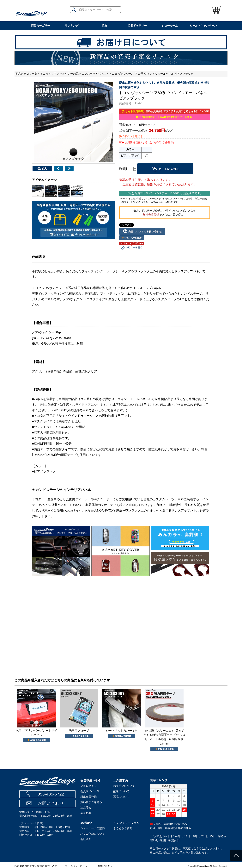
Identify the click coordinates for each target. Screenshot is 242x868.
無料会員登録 (151, 215)
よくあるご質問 (123, 828)
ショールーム (170, 26)
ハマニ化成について (93, 834)
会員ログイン (88, 786)
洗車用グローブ (79, 731)
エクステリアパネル (94, 74)
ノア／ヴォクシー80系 (65, 74)
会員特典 (86, 813)
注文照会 (86, 808)
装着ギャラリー (137, 26)
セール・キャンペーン (203, 26)
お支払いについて (124, 786)
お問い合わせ (51, 803)
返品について (121, 797)
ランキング (72, 26)
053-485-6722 (51, 794)
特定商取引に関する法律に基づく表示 (36, 866)
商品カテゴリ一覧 (26, 74)
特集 (104, 26)
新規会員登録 (88, 797)
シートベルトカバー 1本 (122, 731)
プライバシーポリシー (77, 866)
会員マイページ (90, 791)
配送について (121, 791)
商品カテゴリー (40, 26)
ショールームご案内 (93, 828)
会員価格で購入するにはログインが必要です (150, 142)
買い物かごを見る (91, 802)
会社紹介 (86, 839)
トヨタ (44, 74)
